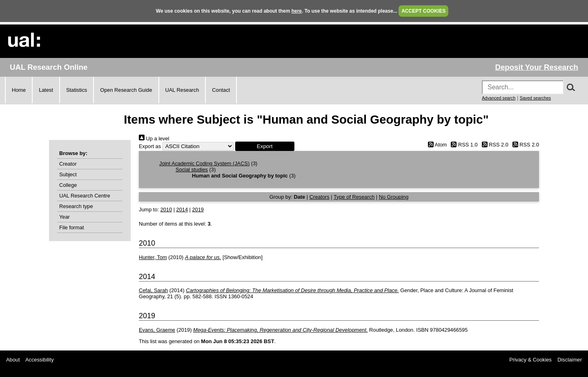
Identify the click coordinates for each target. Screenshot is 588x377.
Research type (76, 206)
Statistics (77, 90)
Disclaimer (570, 360)
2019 (198, 210)
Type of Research (354, 197)
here (297, 11)
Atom (436, 145)
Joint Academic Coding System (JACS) (204, 163)
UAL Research (182, 90)
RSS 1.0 (463, 145)
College (68, 185)
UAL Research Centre (85, 196)
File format (71, 227)
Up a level (154, 139)
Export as (150, 146)
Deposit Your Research (537, 67)
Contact (221, 90)
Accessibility (40, 360)
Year (65, 217)
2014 (182, 210)
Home (19, 90)
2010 (166, 210)
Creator (68, 164)
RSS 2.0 (494, 145)
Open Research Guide (126, 90)
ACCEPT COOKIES (423, 11)
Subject (68, 174)
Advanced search (499, 98)
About (13, 360)
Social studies (192, 170)
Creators (320, 197)
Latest (46, 90)
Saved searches (535, 98)
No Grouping (394, 197)
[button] (265, 146)
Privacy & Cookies (530, 360)
